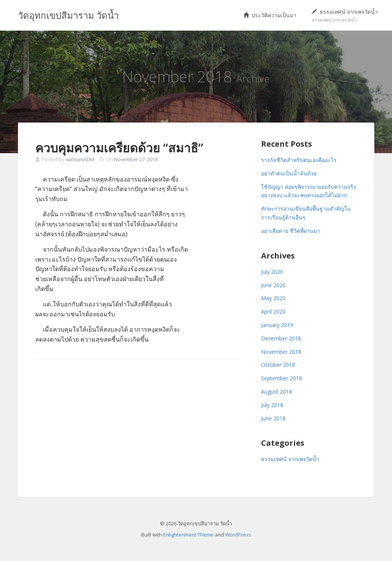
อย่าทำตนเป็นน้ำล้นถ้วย (289, 173)
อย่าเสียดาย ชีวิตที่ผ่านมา (291, 231)
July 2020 (272, 272)
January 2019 (277, 325)
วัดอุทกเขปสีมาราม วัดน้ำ (68, 15)
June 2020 (273, 285)
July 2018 (272, 405)
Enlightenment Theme (188, 535)
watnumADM (80, 159)
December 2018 (281, 338)
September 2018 (282, 378)
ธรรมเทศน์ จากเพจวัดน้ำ (345, 15)
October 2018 (278, 365)
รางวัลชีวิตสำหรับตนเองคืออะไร (299, 160)
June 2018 (273, 418)
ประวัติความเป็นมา (270, 15)
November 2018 (281, 352)
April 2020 (273, 312)
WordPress (238, 535)
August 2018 (277, 392)
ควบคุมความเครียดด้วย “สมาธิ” (119, 148)
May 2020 (273, 298)
